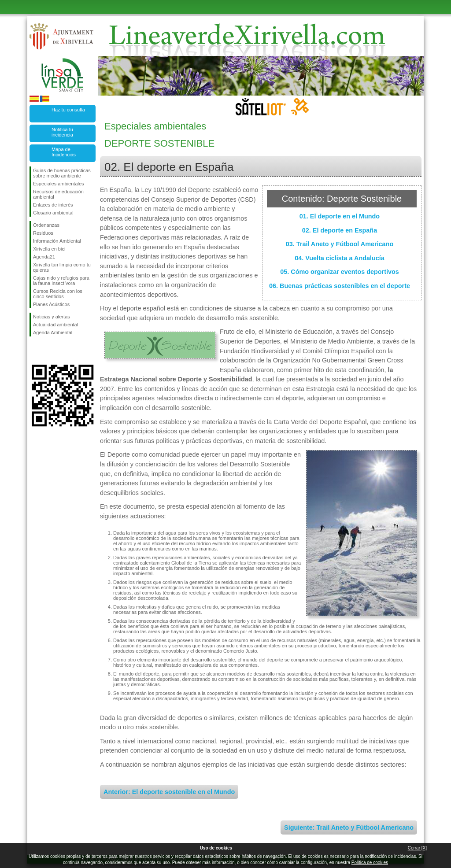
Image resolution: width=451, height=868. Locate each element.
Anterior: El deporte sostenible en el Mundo (169, 792)
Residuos (43, 233)
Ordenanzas (46, 225)
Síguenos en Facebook (35, 351)
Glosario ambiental (53, 213)
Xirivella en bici (49, 249)
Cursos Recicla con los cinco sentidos (58, 294)
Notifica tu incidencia (62, 132)
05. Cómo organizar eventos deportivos (340, 272)
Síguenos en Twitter (49, 351)
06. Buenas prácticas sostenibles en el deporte (340, 286)
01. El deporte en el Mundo (340, 216)
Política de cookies (370, 862)
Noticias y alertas (52, 317)
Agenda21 (44, 257)
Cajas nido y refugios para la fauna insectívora (61, 281)
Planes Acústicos (51, 304)
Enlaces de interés (53, 205)
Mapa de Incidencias (64, 152)
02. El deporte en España (340, 230)
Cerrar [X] (417, 848)
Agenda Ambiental (53, 332)
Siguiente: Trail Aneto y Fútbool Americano (349, 827)
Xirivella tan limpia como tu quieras (62, 267)
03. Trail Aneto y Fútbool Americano (340, 244)
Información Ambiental (57, 241)
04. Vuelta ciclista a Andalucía (340, 258)
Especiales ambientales (59, 184)
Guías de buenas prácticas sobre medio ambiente (62, 173)
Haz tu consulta (68, 110)
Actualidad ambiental (55, 325)
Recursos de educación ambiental (58, 194)
